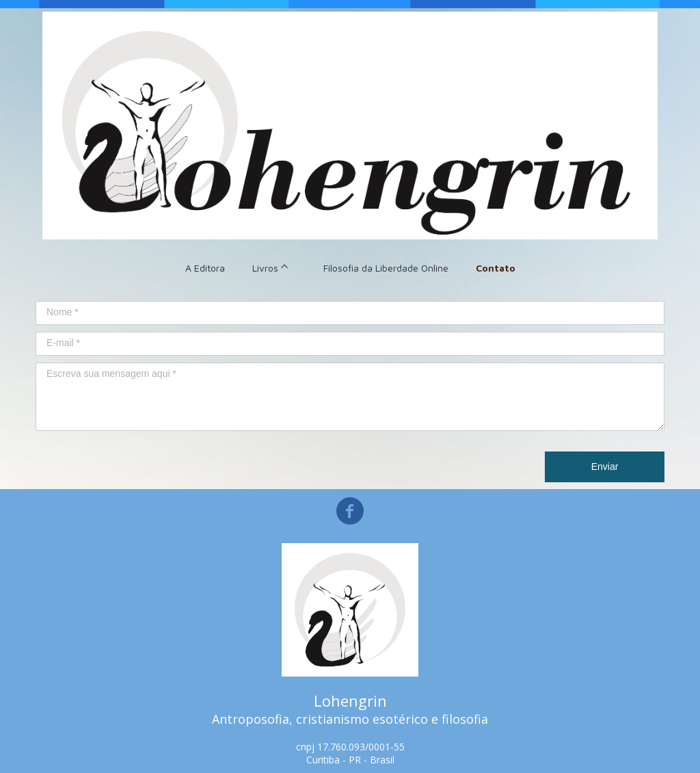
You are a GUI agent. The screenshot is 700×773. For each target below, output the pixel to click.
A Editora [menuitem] (205, 268)
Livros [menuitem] (265, 268)
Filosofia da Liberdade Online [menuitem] (386, 268)
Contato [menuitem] (496, 268)
